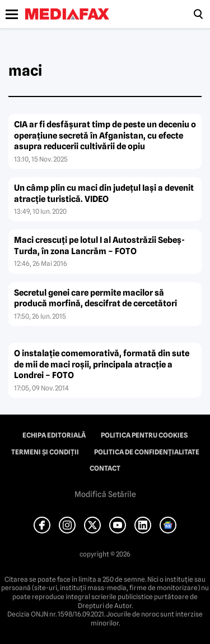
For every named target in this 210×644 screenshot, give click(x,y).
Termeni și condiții (45, 452)
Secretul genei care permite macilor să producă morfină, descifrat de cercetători (95, 298)
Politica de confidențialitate (147, 452)
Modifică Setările (105, 494)
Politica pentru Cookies (144, 435)
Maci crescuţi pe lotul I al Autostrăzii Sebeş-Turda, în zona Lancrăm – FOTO (99, 246)
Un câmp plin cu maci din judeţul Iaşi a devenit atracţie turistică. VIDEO (104, 194)
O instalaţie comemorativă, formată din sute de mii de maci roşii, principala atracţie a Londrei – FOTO (102, 364)
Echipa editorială (54, 435)
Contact (105, 468)
